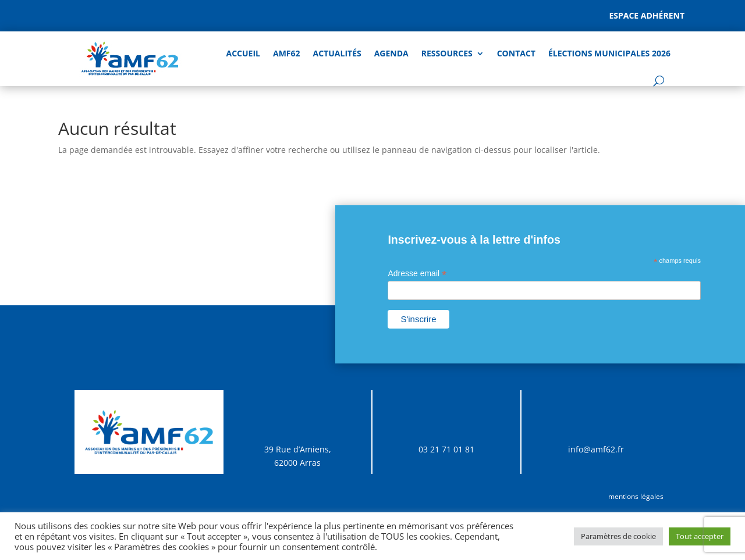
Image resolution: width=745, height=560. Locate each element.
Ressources (447, 53)
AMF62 (287, 53)
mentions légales (636, 496)
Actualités (337, 53)
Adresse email (417, 274)
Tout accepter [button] (700, 536)
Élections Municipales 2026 (609, 53)
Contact (516, 53)
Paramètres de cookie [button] (618, 536)
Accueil (243, 53)
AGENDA (391, 53)
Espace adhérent (647, 15)
